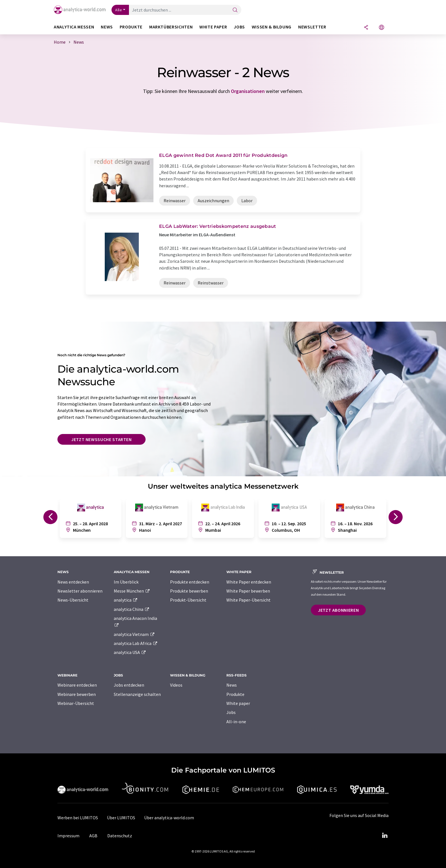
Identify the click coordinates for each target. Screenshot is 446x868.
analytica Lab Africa (136, 643)
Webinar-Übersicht (76, 703)
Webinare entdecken (77, 685)
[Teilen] (366, 28)
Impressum (68, 836)
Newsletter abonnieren (80, 591)
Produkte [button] (131, 27)
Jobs (231, 712)
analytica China (132, 609)
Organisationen (248, 91)
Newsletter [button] (312, 27)
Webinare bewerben (77, 694)
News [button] (107, 27)
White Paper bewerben (248, 591)
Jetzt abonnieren (338, 610)
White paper (238, 703)
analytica (126, 600)
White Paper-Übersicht (248, 600)
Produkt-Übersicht (188, 600)
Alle (119, 10)
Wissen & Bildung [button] (272, 27)
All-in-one (236, 722)
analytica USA (130, 652)
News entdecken (73, 582)
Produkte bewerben (189, 591)
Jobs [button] (239, 27)
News (232, 685)
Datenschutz (120, 836)
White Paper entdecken (249, 582)
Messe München (132, 591)
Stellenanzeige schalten (137, 694)
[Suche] (235, 10)
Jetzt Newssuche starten (102, 439)
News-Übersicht (73, 600)
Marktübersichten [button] (171, 27)
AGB (93, 836)
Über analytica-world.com (169, 818)
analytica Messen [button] (74, 27)
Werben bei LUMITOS (78, 818)
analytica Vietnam (134, 634)
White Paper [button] (213, 27)
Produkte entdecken (190, 582)
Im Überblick (126, 582)
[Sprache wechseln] (382, 28)
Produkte (235, 694)
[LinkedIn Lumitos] (385, 836)
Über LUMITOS (121, 818)
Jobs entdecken (129, 685)
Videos (176, 685)
